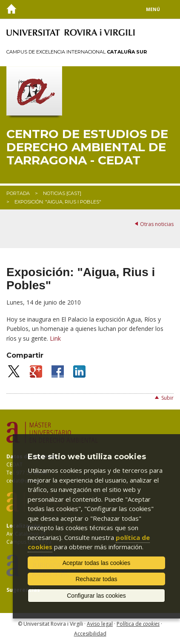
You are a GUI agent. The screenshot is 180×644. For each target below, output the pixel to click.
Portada (18, 193)
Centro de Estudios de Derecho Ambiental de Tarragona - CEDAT (87, 147)
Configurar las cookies (96, 596)
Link (55, 338)
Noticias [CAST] (62, 193)
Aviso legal (100, 624)
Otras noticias (157, 224)
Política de (138, 624)
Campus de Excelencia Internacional (77, 52)
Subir (167, 398)
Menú (153, 9)
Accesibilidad (90, 634)
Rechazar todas (96, 579)
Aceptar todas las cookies (97, 563)
